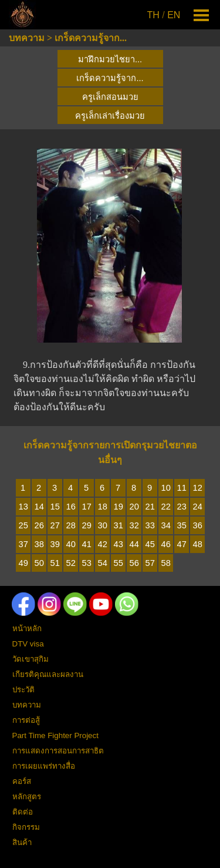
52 (71, 563)
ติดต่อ (23, 812)
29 (87, 525)
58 (166, 563)
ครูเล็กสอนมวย (110, 97)
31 (119, 525)
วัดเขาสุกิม (31, 659)
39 (55, 544)
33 (150, 525)
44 (134, 544)
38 (39, 544)
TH (153, 15)
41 (87, 544)
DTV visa (28, 644)
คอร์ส (22, 781)
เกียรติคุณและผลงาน (48, 674)
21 (150, 507)
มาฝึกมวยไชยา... (110, 59)
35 (182, 525)
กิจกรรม (26, 827)
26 (39, 525)
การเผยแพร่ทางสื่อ (44, 766)
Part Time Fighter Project (55, 735)
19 (119, 507)
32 (134, 525)
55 (119, 563)
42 (103, 544)
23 (182, 507)
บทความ (27, 38)
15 (55, 507)
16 (71, 507)
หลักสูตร (27, 797)
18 (103, 507)
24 (198, 507)
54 (103, 563)
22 (166, 507)
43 (119, 544)
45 (150, 544)
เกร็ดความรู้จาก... (91, 38)
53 (87, 563)
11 (182, 488)
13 (23, 507)
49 (23, 563)
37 (23, 544)
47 (182, 544)
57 (150, 563)
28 (71, 525)
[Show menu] (202, 15)
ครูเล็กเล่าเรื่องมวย (110, 116)
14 (39, 507)
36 (198, 525)
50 (39, 563)
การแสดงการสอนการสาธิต (58, 751)
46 (166, 544)
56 (134, 563)
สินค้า (22, 842)
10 (166, 488)
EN (174, 15)
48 (198, 544)
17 (87, 507)
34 (166, 525)
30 (103, 525)
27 (55, 525)
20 (134, 507)
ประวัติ (23, 690)
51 (55, 563)
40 (71, 544)
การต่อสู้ (26, 720)
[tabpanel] (165, 15)
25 (23, 525)
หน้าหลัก (27, 629)
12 (198, 488)
